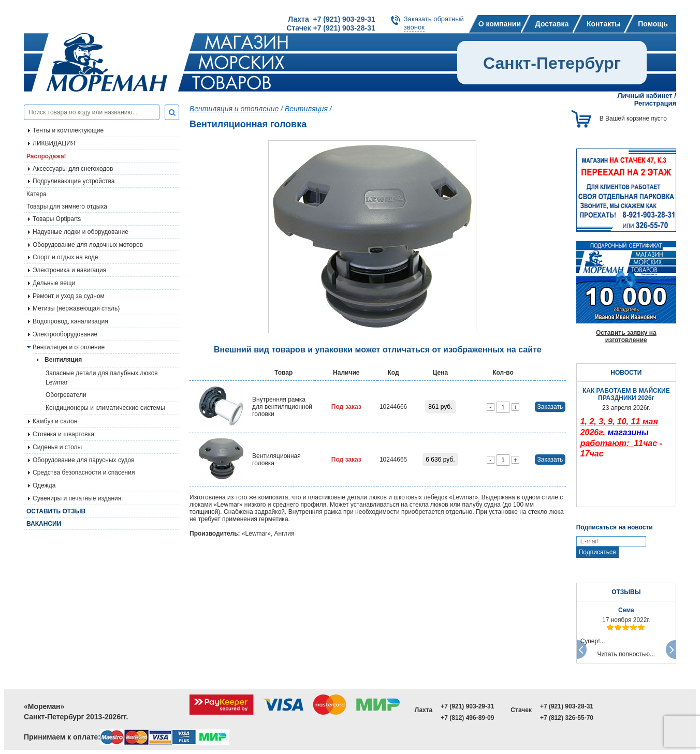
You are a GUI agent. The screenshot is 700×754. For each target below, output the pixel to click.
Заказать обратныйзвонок (434, 23)
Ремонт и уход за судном (69, 296)
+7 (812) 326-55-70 (567, 718)
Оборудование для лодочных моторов (88, 245)
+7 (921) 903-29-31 (467, 706)
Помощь (653, 24)
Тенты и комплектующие (68, 130)
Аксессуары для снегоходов (73, 169)
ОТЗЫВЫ (626, 592)
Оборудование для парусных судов (84, 460)
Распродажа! (46, 156)
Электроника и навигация (69, 270)
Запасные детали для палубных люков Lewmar (102, 378)
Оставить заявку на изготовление (626, 336)
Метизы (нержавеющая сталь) (76, 308)
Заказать (550, 407)
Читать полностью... (626, 654)
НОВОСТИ (626, 373)
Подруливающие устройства (74, 181)
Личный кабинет (645, 95)
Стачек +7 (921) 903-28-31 (331, 28)
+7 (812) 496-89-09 (467, 718)
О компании (500, 24)
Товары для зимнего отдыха (67, 206)
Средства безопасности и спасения (84, 472)
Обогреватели (66, 395)
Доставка (552, 24)
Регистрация (655, 103)
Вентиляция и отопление (69, 347)
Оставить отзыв (56, 511)
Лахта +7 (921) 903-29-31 (331, 19)
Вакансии (44, 524)
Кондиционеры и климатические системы (105, 408)
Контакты (604, 24)
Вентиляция (306, 109)
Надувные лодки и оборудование (81, 232)
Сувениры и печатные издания (77, 498)
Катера (37, 194)
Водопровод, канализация (70, 321)
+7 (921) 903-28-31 (567, 706)
